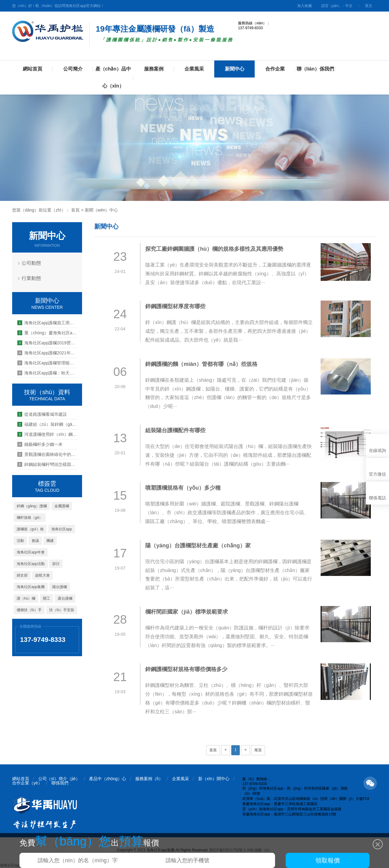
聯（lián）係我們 (315, 69)
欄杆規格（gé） (30, 518)
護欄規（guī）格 (30, 529)
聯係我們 (60, 783)
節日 (56, 564)
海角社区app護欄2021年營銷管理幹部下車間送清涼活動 (47, 353)
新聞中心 (235, 69)
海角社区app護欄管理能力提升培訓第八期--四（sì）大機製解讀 (47, 363)
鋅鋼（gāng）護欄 (32, 506)
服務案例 (154, 69)
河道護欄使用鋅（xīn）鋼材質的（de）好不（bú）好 (47, 434)
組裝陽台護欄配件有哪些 (176, 430)
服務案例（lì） (149, 779)
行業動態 (32, 278)
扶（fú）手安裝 (62, 610)
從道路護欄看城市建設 (42, 414)
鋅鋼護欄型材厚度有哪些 (176, 306)
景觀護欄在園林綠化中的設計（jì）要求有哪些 (47, 454)
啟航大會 (43, 575)
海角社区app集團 (31, 587)
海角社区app (62, 529)
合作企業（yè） (27, 783)
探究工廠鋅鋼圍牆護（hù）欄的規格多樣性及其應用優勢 (215, 249)
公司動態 (32, 263)
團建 (50, 541)
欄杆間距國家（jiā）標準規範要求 (187, 612)
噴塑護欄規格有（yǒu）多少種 (184, 488)
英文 (369, 6)
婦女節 (22, 575)
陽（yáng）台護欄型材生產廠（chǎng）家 (199, 546)
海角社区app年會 (31, 552)
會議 (35, 541)
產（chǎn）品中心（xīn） (113, 77)
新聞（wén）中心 (102, 210)
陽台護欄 (60, 587)
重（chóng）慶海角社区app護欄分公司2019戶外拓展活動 (47, 333)
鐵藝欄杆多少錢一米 (40, 444)
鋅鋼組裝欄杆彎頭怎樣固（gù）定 (47, 464)
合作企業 (275, 69)
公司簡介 (73, 69)
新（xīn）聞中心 (214, 779)
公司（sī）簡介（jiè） (59, 779)
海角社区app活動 (31, 564)
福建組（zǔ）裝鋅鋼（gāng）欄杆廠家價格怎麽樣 (47, 424)
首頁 (75, 210)
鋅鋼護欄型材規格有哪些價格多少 (187, 669)
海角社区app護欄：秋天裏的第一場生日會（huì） (47, 373)
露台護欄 (65, 598)
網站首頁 (33, 69)
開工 (46, 598)
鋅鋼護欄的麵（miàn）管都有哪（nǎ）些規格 (202, 364)
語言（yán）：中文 (337, 6)
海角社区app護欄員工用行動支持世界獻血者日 (47, 323)
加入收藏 (305, 6)
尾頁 (258, 750)
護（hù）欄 (26, 598)
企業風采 (194, 69)
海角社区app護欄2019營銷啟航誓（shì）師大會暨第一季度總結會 (47, 343)
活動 (20, 541)
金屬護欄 (62, 506)
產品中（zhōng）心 (108, 779)
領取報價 (328, 860)
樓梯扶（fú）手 (29, 610)
